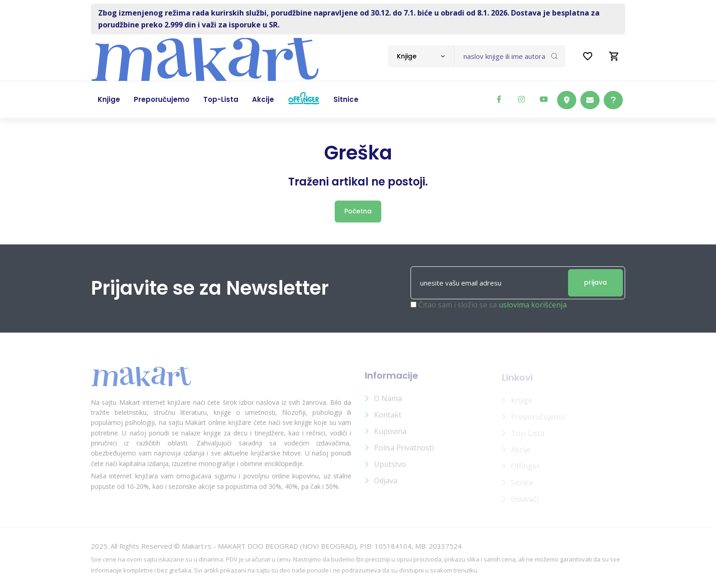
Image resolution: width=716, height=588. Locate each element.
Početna (358, 211)
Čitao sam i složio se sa (492, 305)
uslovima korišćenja (533, 305)
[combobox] (421, 56)
